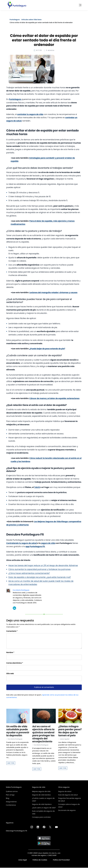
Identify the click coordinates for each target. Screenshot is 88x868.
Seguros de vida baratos (41, 795)
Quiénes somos (12, 792)
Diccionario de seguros (67, 811)
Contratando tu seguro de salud (22, 544)
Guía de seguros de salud (68, 795)
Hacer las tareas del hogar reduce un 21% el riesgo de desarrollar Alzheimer (43, 566)
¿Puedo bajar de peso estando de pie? (47, 349)
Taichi (37, 488)
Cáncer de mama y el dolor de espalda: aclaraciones (54, 399)
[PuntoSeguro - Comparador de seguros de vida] (17, 4)
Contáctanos (11, 805)
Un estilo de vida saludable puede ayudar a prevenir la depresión (18, 731)
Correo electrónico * (15, 663)
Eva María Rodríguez (21, 590)
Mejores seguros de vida (41, 792)
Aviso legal (23, 860)
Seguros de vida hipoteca (42, 805)
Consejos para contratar (41, 817)
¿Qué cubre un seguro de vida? (44, 808)
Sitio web (10, 674)
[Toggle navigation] (79, 4)
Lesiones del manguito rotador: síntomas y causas (53, 293)
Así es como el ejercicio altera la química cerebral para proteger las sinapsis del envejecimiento (43, 734)
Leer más (11, 763)
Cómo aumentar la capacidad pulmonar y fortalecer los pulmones (39, 570)
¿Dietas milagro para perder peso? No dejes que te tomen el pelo (70, 731)
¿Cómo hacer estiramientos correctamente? (29, 574)
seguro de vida (48, 544)
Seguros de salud (65, 792)
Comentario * (12, 631)
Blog (8, 799)
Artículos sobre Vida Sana (31, 20)
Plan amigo (10, 795)
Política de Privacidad (61, 860)
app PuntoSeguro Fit (35, 547)
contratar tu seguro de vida (30, 115)
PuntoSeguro (15, 20)
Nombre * (10, 653)
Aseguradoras (11, 802)
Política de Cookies (40, 860)
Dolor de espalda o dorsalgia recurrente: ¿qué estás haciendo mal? (40, 578)
